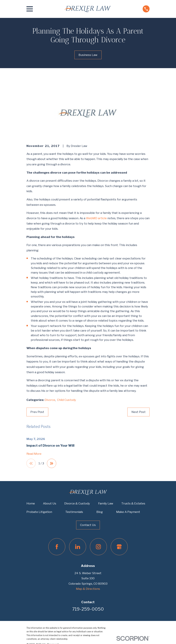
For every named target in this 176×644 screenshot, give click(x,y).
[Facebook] (57, 547)
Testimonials (74, 512)
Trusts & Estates (133, 504)
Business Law (88, 55)
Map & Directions (88, 589)
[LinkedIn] (78, 547)
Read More (34, 454)
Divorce (50, 400)
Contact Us (88, 525)
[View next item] (52, 463)
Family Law (106, 504)
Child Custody (67, 400)
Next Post (139, 412)
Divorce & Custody (77, 504)
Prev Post (37, 412)
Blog (100, 512)
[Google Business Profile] (119, 547)
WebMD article (96, 218)
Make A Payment (128, 512)
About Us (50, 504)
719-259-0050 (88, 609)
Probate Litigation (39, 512)
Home (31, 504)
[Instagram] (98, 547)
